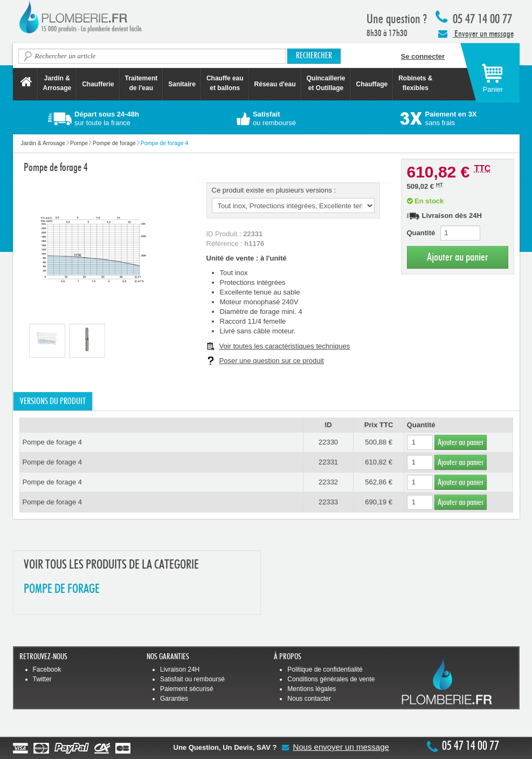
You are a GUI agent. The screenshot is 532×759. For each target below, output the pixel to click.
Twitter (42, 679)
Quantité (421, 233)
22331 (328, 462)
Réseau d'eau (275, 84)
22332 (328, 482)
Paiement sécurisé (187, 689)
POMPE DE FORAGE (62, 589)
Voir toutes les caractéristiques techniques (285, 346)
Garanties (174, 699)
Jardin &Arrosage (57, 83)
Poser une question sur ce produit (272, 361)
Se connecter (423, 56)
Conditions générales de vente (331, 679)
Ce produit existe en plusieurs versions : (274, 190)
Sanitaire (182, 84)
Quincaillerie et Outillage (326, 83)
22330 (328, 442)
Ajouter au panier (458, 257)
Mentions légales (312, 689)
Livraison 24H (180, 669)
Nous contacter (309, 699)
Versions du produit (53, 401)
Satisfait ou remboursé (192, 679)
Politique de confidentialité (325, 669)
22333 (328, 502)
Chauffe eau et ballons (225, 83)
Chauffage (372, 84)
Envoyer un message (476, 33)
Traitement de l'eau (141, 83)
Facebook (47, 669)
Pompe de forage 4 (53, 442)
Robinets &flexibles (415, 83)
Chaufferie (98, 84)
